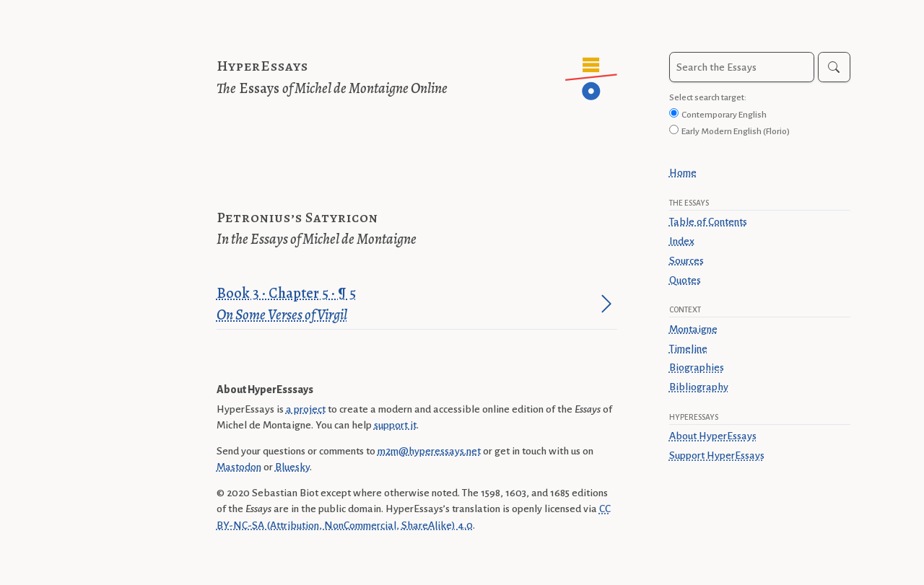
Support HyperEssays (717, 455)
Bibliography (699, 387)
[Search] (834, 67)
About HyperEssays (713, 436)
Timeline (688, 348)
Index (682, 241)
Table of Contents (708, 221)
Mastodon (239, 467)
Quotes (685, 280)
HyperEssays (262, 66)
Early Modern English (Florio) (736, 131)
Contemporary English (724, 115)
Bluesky (292, 467)
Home (683, 172)
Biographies (697, 367)
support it (395, 425)
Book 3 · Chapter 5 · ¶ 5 (406, 305)
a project (306, 409)
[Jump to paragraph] (606, 304)
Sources (687, 260)
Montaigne (693, 329)
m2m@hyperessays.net (429, 451)
